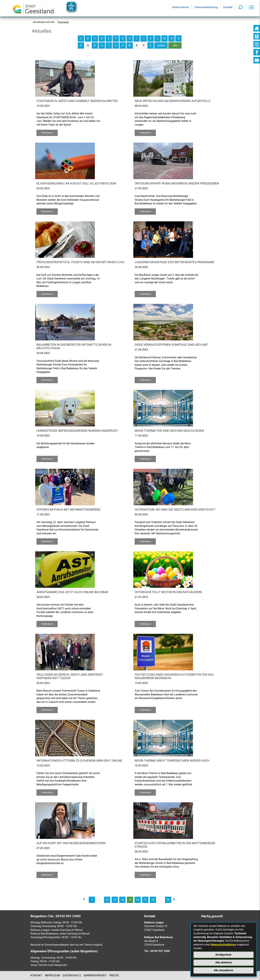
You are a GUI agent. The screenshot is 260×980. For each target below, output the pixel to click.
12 (107, 900)
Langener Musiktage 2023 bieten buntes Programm (174, 262)
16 (138, 900)
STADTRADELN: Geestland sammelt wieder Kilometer (77, 101)
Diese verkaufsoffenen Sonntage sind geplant (171, 345)
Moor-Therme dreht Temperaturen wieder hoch (172, 761)
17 (145, 900)
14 (122, 900)
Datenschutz (72, 975)
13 (115, 900)
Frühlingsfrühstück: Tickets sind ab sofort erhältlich (80, 262)
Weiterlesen (47, 133)
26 (168, 900)
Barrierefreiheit (95, 975)
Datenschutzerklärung (223, 945)
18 (153, 900)
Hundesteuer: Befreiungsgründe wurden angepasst (77, 431)
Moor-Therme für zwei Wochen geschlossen (169, 431)
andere (161, 45)
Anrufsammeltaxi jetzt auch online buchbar (72, 592)
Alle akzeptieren (224, 970)
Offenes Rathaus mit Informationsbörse (68, 510)
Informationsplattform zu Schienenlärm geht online (79, 761)
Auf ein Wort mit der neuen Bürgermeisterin (71, 843)
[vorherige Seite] (85, 900)
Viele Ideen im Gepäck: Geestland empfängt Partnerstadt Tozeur (70, 676)
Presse (114, 975)
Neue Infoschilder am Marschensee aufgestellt (173, 101)
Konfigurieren (224, 955)
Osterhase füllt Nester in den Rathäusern (168, 592)
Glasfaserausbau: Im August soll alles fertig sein (76, 183)
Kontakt (36, 975)
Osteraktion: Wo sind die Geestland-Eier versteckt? (175, 510)
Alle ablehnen (224, 962)
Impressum (52, 975)
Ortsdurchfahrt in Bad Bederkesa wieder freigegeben (177, 183)
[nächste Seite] (175, 900)
